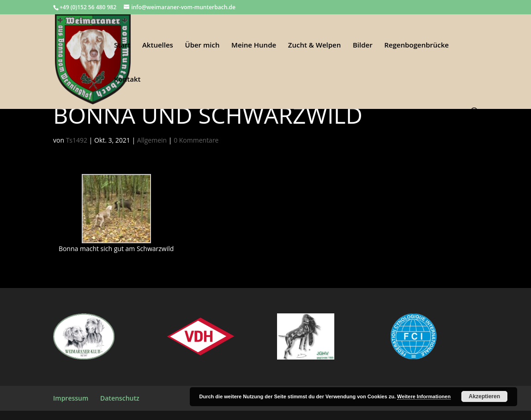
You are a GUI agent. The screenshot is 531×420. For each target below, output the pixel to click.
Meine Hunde (254, 45)
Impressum (71, 398)
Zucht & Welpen (314, 45)
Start (122, 45)
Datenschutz (120, 398)
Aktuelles (158, 45)
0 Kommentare (196, 140)
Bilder (363, 45)
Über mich (202, 45)
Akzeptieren (484, 396)
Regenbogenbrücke (416, 45)
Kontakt (127, 80)
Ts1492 (77, 140)
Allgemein (152, 140)
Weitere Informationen (424, 396)
